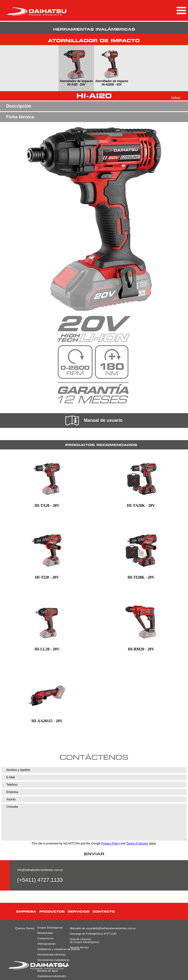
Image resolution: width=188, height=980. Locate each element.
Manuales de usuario (81, 928)
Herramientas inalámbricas (53, 960)
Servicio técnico (79, 947)
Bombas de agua (48, 971)
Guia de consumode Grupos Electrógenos (81, 941)
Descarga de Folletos (81, 934)
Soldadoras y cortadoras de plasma (53, 949)
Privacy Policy (111, 844)
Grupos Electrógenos (50, 928)
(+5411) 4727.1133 (105, 934)
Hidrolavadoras (47, 944)
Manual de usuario (94, 421)
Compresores (46, 938)
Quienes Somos (25, 928)
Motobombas (45, 933)
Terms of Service (137, 844)
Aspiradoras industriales (52, 976)
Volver (176, 98)
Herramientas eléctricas (52, 955)
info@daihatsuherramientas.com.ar (40, 870)
